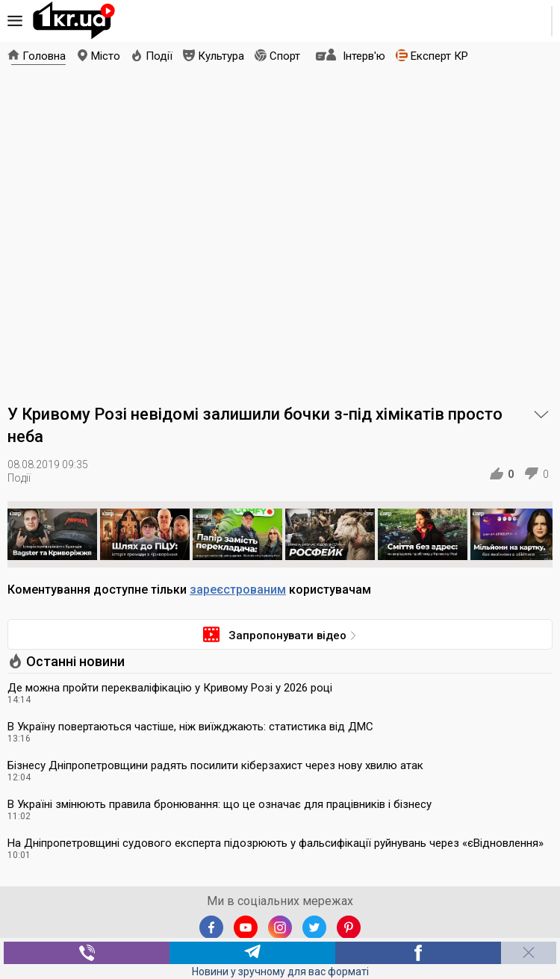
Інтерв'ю (364, 56)
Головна (44, 56)
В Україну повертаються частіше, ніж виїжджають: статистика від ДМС (190, 727)
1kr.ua (74, 21)
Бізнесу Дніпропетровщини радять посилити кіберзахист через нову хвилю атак (215, 765)
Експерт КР (439, 56)
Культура (221, 56)
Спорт (285, 56)
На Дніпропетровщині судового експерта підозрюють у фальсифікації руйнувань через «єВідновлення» (276, 843)
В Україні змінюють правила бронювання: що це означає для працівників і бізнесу (220, 804)
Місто (106, 56)
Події (159, 56)
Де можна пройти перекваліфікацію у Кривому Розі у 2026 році (170, 688)
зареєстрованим (238, 590)
